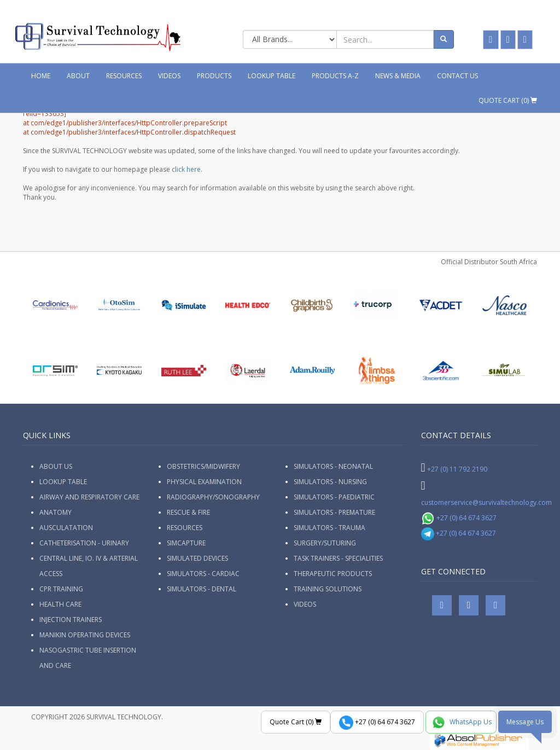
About (78, 76)
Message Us (525, 722)
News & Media (398, 76)
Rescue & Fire (188, 512)
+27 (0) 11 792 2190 (457, 469)
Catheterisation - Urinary (84, 543)
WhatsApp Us (461, 723)
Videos (169, 76)
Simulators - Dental (202, 589)
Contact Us (457, 76)
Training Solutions (328, 589)
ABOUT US (56, 466)
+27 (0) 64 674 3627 (459, 518)
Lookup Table (272, 76)
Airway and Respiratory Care (89, 497)
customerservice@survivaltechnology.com (486, 502)
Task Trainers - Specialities (338, 558)
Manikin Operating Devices (85, 635)
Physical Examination (204, 482)
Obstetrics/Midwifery (203, 466)
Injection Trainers (71, 620)
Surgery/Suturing (325, 543)
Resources (124, 76)
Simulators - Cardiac (203, 574)
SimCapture (186, 543)
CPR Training (61, 589)
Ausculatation (66, 528)
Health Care (60, 604)
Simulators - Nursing (330, 482)
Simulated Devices (197, 558)
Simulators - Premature (334, 512)
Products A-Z (335, 76)
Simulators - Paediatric (334, 497)
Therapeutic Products (333, 574)
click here (186, 169)
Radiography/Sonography (213, 497)
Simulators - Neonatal (333, 466)
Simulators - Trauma (329, 528)
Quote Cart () (508, 100)
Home (41, 76)
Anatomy (56, 512)
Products (214, 76)
